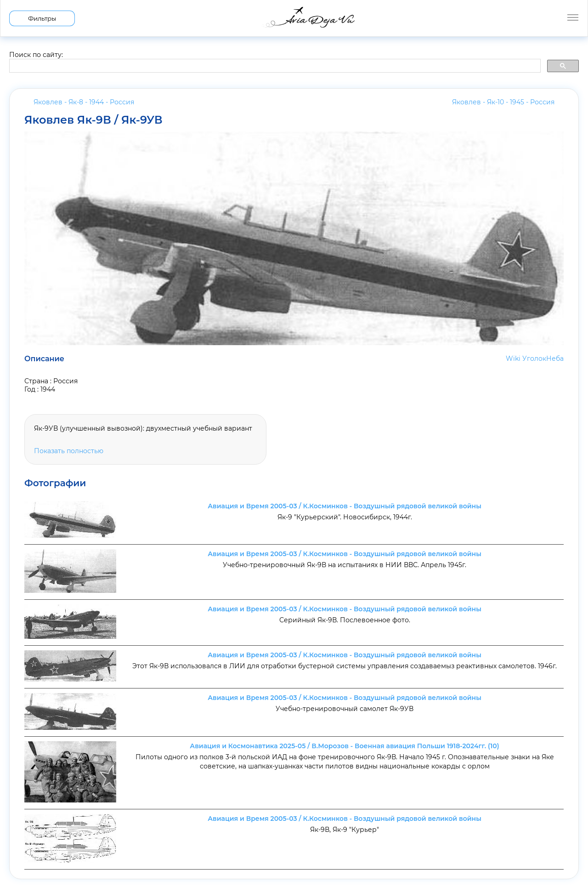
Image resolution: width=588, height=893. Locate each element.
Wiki (513, 358)
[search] (274, 66)
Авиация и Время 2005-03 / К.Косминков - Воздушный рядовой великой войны (345, 506)
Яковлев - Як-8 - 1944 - (84, 102)
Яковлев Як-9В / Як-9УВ (93, 120)
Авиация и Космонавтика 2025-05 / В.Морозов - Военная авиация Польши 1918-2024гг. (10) (344, 746)
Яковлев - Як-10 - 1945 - (503, 102)
